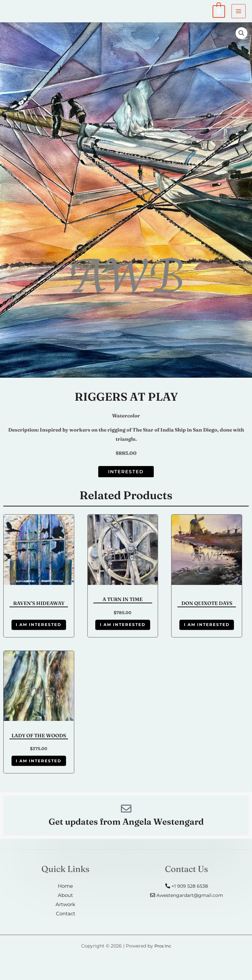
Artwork (65, 910)
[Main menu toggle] (239, 12)
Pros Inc (163, 951)
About (65, 901)
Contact (66, 919)
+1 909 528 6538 (186, 892)
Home (65, 892)
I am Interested (39, 627)
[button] (241, 35)
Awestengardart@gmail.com (186, 901)
